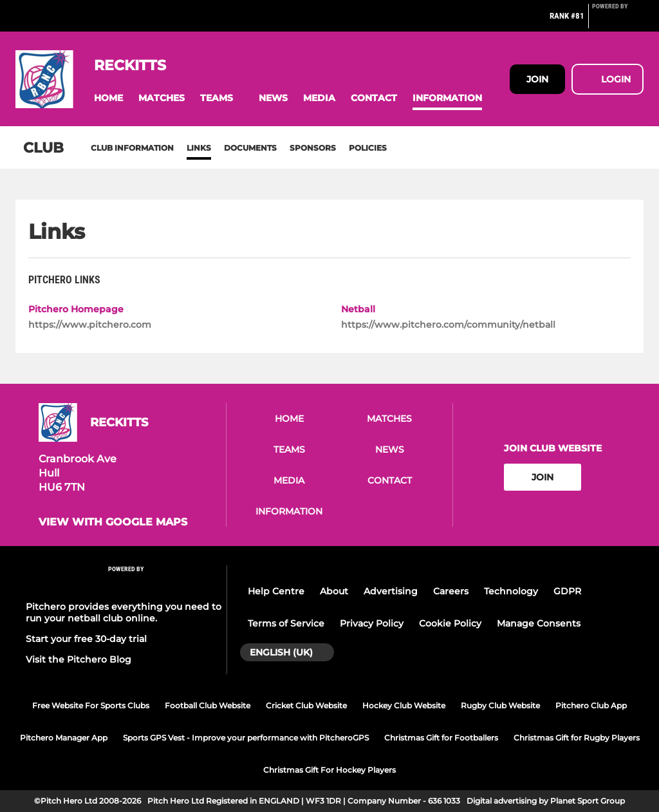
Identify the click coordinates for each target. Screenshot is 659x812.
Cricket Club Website (306, 705)
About (334, 591)
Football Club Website (208, 705)
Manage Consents (539, 623)
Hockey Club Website (404, 705)
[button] (108, 98)
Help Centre (276, 591)
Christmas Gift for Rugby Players (577, 738)
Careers (451, 591)
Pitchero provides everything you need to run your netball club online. (124, 612)
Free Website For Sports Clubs (91, 705)
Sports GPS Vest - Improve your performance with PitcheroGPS (246, 738)
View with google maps (113, 522)
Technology (511, 591)
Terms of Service (286, 623)
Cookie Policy (450, 623)
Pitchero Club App (591, 705)
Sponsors (313, 148)
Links (199, 148)
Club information (132, 148)
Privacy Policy (372, 623)
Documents (250, 148)
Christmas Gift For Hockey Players (329, 770)
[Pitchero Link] (618, 21)
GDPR (567, 591)
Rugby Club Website (500, 705)
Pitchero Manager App (64, 738)
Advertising (391, 591)
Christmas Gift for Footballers (441, 738)
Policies (368, 148)
